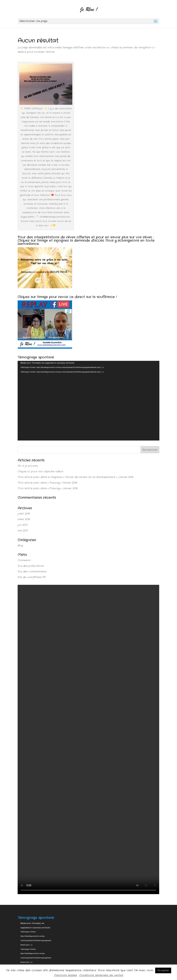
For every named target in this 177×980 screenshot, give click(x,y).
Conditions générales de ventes (101, 975)
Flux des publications (31, 566)
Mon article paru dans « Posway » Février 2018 (47, 483)
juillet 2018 (24, 514)
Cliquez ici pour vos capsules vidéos (40, 471)
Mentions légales (66, 975)
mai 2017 (23, 531)
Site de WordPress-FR (32, 577)
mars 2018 (24, 519)
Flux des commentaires (32, 572)
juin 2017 (23, 525)
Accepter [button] (163, 970)
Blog (20, 545)
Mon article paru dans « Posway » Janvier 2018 (48, 488)
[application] (88, 401)
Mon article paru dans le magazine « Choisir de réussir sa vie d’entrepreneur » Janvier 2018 (76, 477)
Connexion (24, 560)
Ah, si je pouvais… (28, 466)
